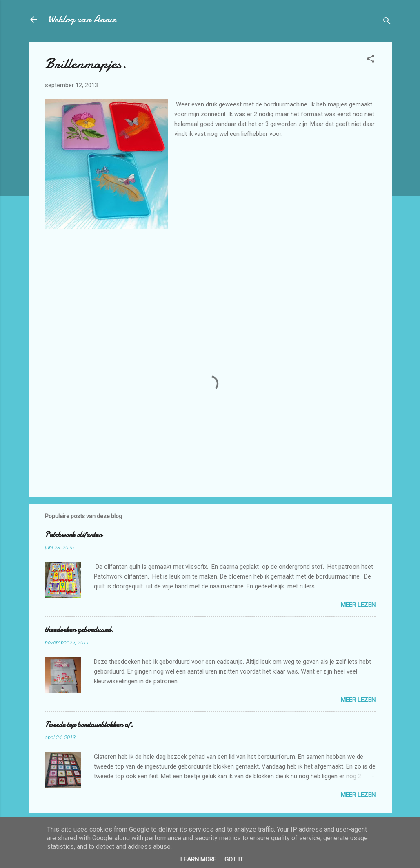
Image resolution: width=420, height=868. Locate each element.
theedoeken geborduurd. (79, 630)
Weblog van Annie (82, 19)
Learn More (198, 859)
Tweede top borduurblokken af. (89, 725)
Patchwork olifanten (73, 535)
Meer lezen (358, 605)
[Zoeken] (387, 22)
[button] (371, 60)
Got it (234, 859)
